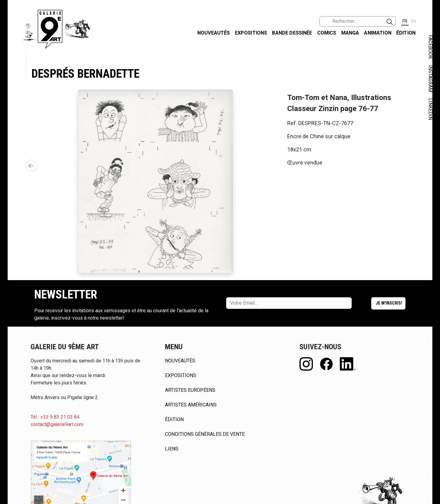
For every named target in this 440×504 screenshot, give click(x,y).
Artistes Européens (190, 390)
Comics (327, 33)
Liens (172, 449)
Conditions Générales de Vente (205, 434)
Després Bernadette (85, 74)
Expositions (251, 33)
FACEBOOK (430, 47)
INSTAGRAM (430, 79)
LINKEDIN (430, 109)
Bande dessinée (292, 33)
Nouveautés (214, 33)
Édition (406, 33)
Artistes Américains (191, 405)
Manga (350, 33)
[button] (31, 166)
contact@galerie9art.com (57, 424)
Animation (378, 33)
